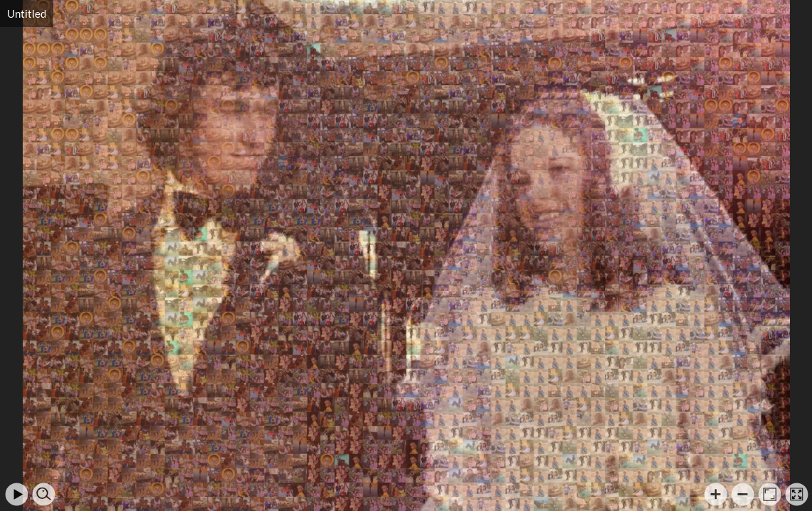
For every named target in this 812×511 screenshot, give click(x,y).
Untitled (27, 13)
